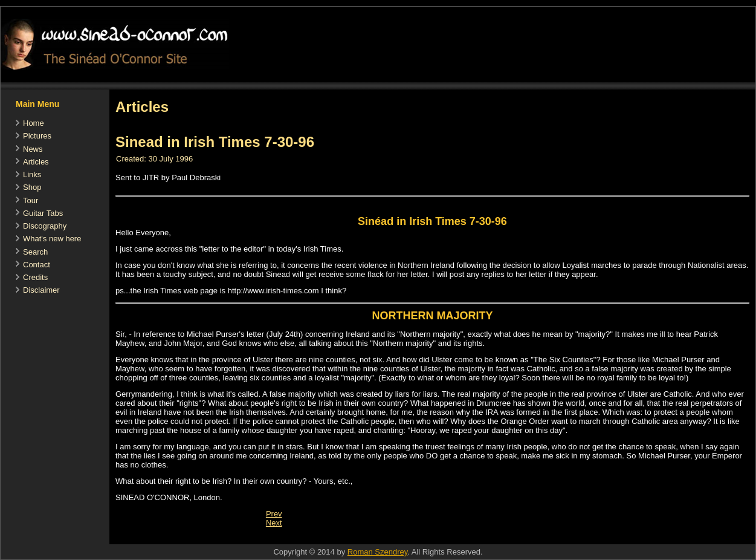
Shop (32, 187)
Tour (31, 200)
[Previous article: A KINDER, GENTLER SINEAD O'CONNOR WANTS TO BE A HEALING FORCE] (274, 514)
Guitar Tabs (43, 213)
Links (32, 174)
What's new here (52, 239)
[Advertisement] (329, 538)
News (33, 149)
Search (35, 252)
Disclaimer (41, 290)
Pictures (37, 136)
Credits (35, 277)
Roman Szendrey (377, 552)
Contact (37, 265)
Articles (36, 162)
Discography (45, 226)
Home (34, 123)
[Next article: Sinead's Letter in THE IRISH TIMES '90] (274, 523)
